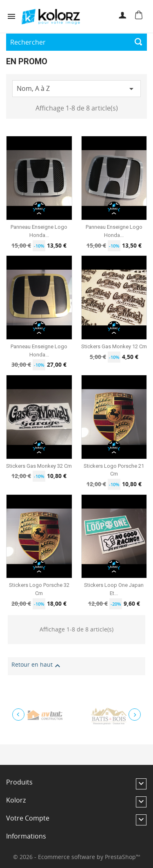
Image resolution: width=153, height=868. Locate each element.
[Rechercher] (76, 42)
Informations (26, 836)
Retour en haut (37, 666)
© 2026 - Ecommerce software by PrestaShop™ (77, 857)
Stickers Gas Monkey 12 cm (114, 346)
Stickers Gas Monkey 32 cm (39, 466)
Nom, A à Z (76, 89)
